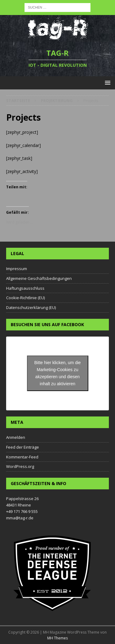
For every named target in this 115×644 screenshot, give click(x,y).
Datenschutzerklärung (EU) (31, 307)
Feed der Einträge (23, 447)
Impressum (17, 269)
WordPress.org (20, 466)
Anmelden (16, 437)
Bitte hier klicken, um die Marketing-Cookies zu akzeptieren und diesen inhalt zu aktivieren (58, 373)
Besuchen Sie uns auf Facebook (47, 324)
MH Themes (57, 638)
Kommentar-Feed (22, 457)
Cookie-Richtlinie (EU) (25, 298)
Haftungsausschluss (25, 288)
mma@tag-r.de (20, 518)
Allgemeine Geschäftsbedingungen (39, 278)
